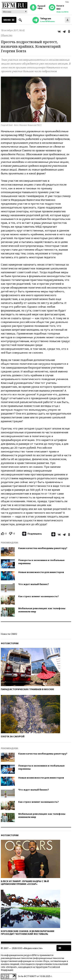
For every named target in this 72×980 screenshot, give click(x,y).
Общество (7, 35)
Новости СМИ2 (9, 634)
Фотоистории (10, 643)
